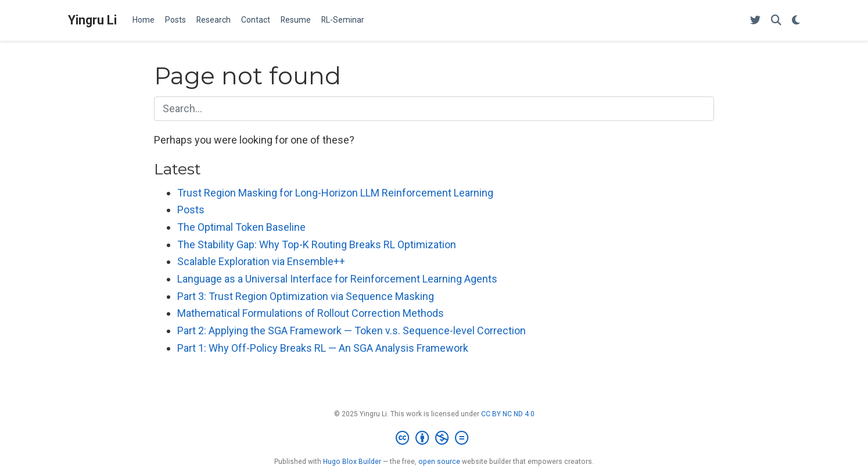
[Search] (776, 21)
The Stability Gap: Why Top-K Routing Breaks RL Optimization (317, 244)
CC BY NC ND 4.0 (508, 414)
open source (439, 462)
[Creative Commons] (434, 438)
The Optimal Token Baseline (241, 227)
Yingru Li (92, 20)
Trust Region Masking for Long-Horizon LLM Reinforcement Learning (335, 193)
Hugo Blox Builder (352, 462)
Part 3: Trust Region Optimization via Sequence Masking (306, 296)
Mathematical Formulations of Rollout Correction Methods (311, 313)
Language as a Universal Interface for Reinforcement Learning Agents (337, 279)
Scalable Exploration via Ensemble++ (261, 261)
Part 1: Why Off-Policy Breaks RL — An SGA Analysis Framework (323, 348)
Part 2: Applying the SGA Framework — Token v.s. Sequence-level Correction (351, 331)
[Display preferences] (796, 21)
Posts (191, 210)
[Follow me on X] (755, 21)
